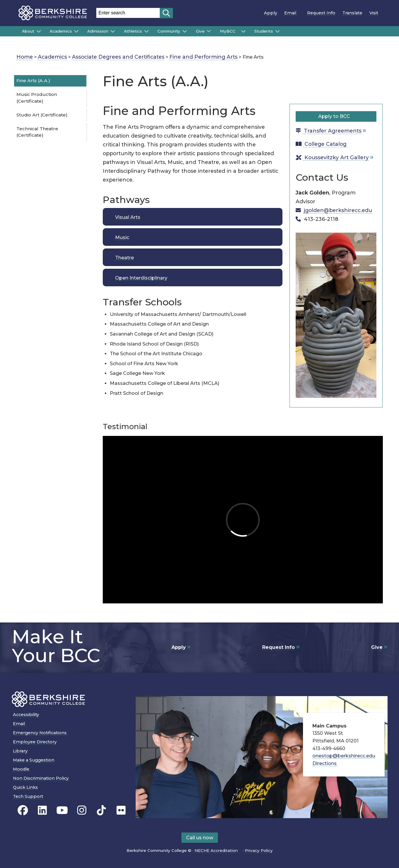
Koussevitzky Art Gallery (332, 157)
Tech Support (28, 796)
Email (292, 13)
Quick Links (25, 787)
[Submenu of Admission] (113, 31)
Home (25, 57)
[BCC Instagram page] (82, 810)
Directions (327, 763)
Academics (61, 31)
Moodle (23, 769)
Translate (352, 13)
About (28, 31)
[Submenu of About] (39, 31)
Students (264, 31)
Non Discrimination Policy (43, 778)
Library (20, 751)
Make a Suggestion (34, 760)
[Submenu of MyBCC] (243, 31)
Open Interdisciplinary (141, 278)
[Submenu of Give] (209, 31)
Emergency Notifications (42, 733)
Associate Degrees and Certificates (118, 57)
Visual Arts (128, 217)
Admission (98, 31)
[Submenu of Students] (277, 31)
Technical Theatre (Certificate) (37, 132)
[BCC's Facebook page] (23, 810)
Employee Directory (35, 742)
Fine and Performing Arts (203, 57)
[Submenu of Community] (185, 31)
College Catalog (323, 144)
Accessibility (26, 715)
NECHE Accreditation (218, 850)
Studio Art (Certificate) (42, 115)
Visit (374, 13)
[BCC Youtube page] (62, 810)
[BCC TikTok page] (101, 810)
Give (200, 31)
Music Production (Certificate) (37, 98)
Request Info (321, 13)
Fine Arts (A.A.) (33, 81)
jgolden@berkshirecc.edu (338, 210)
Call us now (200, 838)
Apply (271, 13)
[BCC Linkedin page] (42, 810)
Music (122, 237)
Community (169, 31)
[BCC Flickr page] (121, 810)
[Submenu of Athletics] (147, 31)
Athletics (133, 31)
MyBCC (229, 31)
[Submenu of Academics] (76, 31)
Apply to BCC (336, 116)
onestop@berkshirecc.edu (344, 756)
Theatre (124, 258)
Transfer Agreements (329, 131)
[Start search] (166, 13)
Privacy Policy (259, 850)
